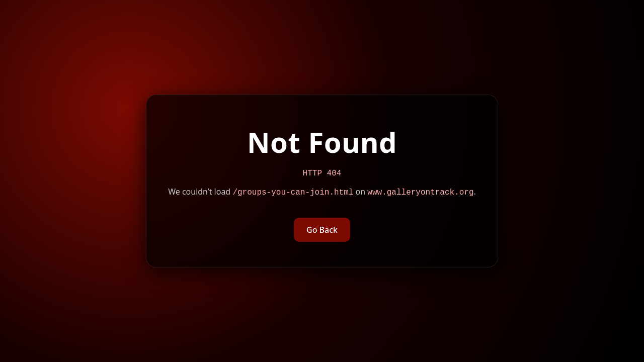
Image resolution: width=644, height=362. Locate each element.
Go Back (322, 231)
